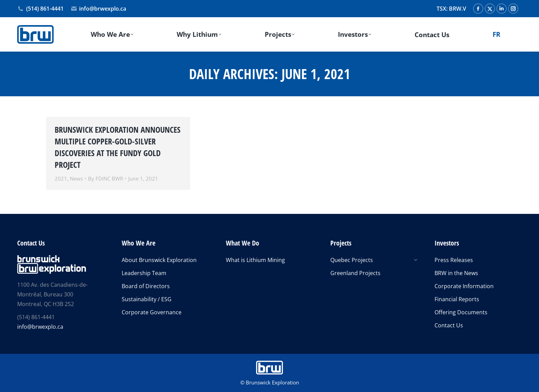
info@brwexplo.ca (98, 9)
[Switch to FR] (496, 34)
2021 (61, 178)
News (76, 178)
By (106, 178)
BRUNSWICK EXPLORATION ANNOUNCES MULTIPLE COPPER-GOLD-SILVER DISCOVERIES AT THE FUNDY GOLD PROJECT (118, 147)
